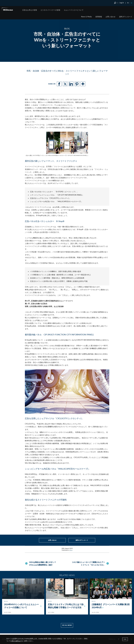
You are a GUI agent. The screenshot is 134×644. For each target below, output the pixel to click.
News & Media (86, 17)
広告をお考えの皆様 (30, 10)
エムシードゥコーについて (74, 10)
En (128, 3)
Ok (125, 639)
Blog (71, 550)
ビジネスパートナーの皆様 (50, 10)
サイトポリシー (17, 641)
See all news (67, 627)
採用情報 (99, 17)
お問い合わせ (111, 17)
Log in (122, 3)
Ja (132, 3)
